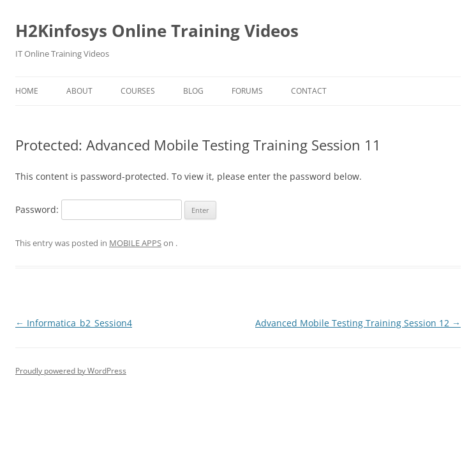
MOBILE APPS (135, 243)
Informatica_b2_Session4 (74, 323)
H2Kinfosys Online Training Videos (157, 31)
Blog (193, 91)
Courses (138, 91)
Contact (309, 91)
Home (27, 91)
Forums (247, 91)
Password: (99, 209)
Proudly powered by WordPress (71, 371)
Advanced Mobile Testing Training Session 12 (358, 323)
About (79, 91)
